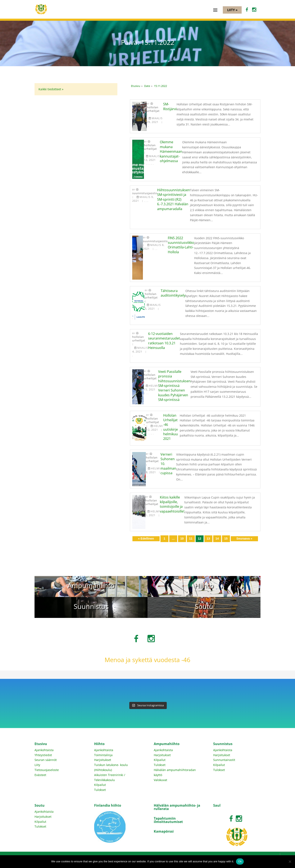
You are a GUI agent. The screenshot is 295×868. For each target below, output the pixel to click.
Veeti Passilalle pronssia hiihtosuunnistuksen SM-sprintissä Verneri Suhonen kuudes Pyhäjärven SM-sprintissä (174, 386)
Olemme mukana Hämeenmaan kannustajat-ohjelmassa (171, 151)
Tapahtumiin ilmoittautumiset (168, 820)
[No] (290, 862)
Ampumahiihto (167, 744)
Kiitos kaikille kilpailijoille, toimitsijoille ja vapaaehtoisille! (172, 504)
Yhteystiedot (43, 755)
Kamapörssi (164, 831)
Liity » (232, 10)
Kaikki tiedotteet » (51, 89)
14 (217, 539)
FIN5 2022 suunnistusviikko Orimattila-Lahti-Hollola (181, 245)
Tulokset (100, 790)
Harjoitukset (103, 760)
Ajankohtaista (44, 750)
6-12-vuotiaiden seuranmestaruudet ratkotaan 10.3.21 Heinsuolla (164, 341)
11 (191, 539)
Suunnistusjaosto (145, 193)
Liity (37, 765)
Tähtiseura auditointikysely (173, 293)
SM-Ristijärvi (170, 106)
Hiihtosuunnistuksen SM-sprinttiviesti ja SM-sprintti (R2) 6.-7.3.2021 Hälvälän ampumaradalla (174, 199)
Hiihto (99, 744)
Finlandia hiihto (108, 805)
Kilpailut (100, 785)
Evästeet (40, 775)
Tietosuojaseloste (47, 770)
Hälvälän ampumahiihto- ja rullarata (177, 807)
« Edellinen (146, 539)
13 (208, 539)
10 (182, 539)
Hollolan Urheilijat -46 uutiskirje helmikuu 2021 (171, 427)
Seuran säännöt (46, 760)
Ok (240, 861)
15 (226, 539)
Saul (217, 805)
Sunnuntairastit (224, 760)
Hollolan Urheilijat (153, 109)
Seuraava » (244, 539)
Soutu (40, 805)
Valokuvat (160, 780)
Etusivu (41, 744)
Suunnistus (223, 744)
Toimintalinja (103, 755)
